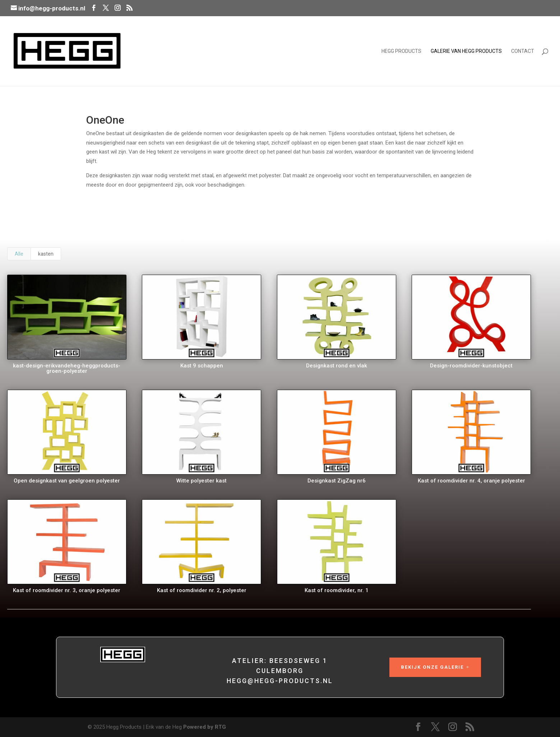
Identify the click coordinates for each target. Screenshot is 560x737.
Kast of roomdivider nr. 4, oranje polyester (471, 481)
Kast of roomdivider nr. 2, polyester (201, 590)
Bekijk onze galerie (432, 667)
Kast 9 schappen (201, 366)
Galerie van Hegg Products (466, 51)
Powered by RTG (205, 727)
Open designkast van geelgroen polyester (66, 481)
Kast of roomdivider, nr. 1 (336, 590)
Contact (523, 51)
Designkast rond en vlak (336, 366)
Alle (19, 254)
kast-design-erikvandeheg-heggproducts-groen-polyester (66, 368)
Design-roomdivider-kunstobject (471, 366)
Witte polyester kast (201, 481)
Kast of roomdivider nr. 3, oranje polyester (66, 590)
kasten (46, 254)
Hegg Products (401, 51)
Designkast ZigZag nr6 (336, 481)
